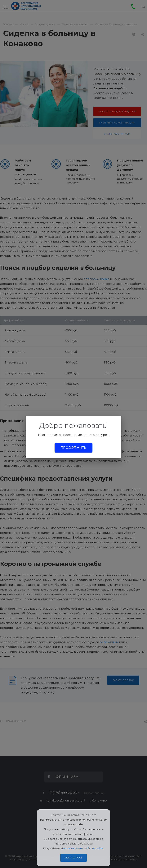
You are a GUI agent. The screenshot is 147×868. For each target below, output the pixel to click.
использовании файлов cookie (83, 848)
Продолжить (73, 448)
